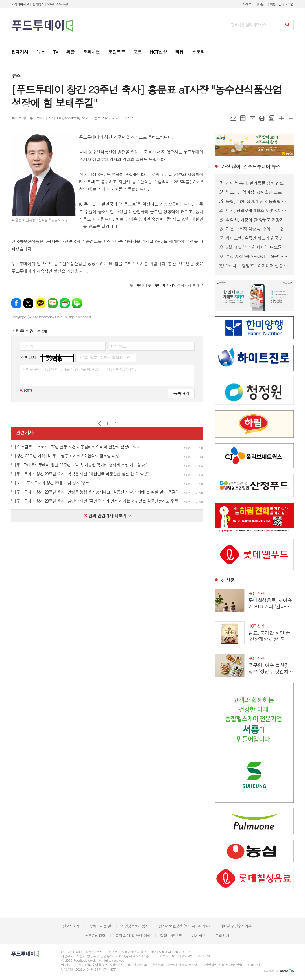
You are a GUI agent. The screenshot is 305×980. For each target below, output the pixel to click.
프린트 (262, 118)
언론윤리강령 (95, 936)
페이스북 (16, 303)
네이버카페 (65, 303)
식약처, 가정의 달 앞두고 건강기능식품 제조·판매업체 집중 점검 (258, 220)
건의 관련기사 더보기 (107, 515)
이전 (100, 423)
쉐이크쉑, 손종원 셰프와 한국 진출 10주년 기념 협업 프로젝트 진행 (258, 238)
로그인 (289, 4)
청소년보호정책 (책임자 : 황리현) (184, 926)
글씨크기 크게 (281, 118)
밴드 (77, 303)
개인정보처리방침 (135, 926)
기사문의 (261, 4)
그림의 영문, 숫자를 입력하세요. (104, 358)
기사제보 (246, 4)
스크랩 (272, 118)
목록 (243, 118)
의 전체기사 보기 (164, 285)
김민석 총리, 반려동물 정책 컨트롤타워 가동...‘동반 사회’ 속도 (258, 183)
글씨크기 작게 (291, 118)
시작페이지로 (20, 4)
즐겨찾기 (38, 4)
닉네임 (28, 346)
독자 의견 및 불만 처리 (133, 936)
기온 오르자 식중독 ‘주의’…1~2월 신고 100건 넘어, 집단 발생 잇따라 (258, 229)
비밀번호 (118, 346)
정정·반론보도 (171, 936)
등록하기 (181, 393)
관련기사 (25, 433)
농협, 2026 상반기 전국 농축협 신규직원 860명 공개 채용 (258, 201)
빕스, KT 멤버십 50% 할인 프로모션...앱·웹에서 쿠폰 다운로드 (258, 192)
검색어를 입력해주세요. (249, 25)
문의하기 (222, 936)
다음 (115, 423)
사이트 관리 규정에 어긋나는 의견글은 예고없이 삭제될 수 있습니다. (79, 369)
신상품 (228, 580)
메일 (252, 118)
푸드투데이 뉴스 (251, 166)
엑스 (28, 303)
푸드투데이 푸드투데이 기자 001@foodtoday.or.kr (50, 118)
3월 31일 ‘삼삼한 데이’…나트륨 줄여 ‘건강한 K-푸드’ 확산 (258, 247)
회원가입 (276, 4)
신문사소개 (71, 926)
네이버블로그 (53, 303)
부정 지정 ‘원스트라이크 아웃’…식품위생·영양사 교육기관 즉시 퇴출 (258, 256)
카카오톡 (41, 303)
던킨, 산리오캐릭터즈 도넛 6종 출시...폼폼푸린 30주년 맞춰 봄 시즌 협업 (258, 211)
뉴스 (16, 75)
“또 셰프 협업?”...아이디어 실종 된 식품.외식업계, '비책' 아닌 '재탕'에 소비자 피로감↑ (258, 266)
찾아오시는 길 (100, 926)
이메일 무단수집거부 (236, 926)
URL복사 (233, 118)
